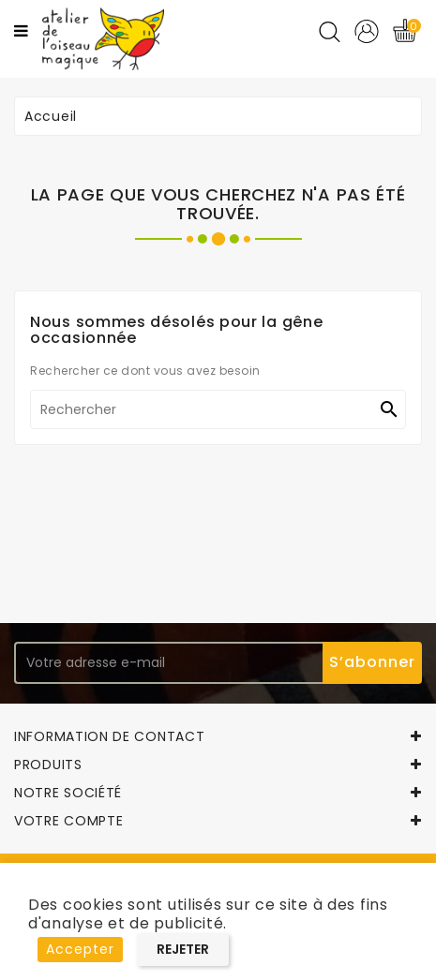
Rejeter (183, 949)
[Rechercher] (218, 409)
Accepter (80, 949)
